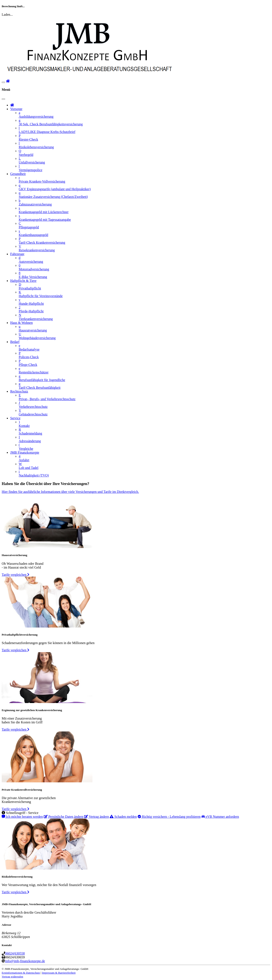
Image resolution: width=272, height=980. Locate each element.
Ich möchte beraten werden (22, 817)
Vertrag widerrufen (12, 977)
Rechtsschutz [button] (19, 391)
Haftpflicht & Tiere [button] (23, 281)
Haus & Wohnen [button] (21, 323)
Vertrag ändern (96, 817)
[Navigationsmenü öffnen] (3, 82)
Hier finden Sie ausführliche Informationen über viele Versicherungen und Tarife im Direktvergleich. (70, 492)
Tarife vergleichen (16, 575)
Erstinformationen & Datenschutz (21, 973)
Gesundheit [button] (18, 174)
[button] (8, 81)
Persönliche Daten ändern (64, 817)
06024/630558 (15, 953)
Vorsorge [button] (16, 109)
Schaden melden (123, 817)
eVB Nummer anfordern (220, 817)
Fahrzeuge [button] (17, 254)
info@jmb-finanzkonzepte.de (25, 961)
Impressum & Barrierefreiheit (59, 973)
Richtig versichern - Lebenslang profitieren (169, 817)
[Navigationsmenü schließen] (3, 99)
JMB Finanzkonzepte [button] (25, 452)
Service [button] (15, 418)
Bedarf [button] (15, 342)
